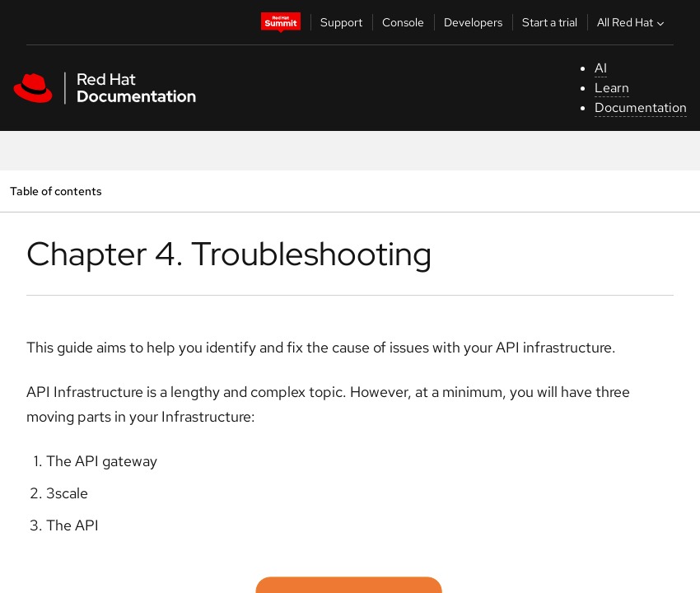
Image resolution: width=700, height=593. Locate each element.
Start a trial (550, 22)
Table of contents (56, 191)
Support (341, 22)
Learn (612, 88)
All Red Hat (632, 22)
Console (403, 22)
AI (601, 68)
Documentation (641, 107)
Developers (473, 22)
